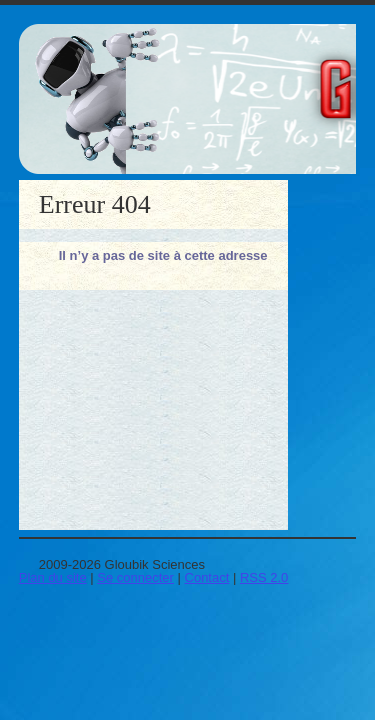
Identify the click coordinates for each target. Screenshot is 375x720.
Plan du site (53, 577)
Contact (207, 577)
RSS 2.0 (264, 577)
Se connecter (135, 577)
